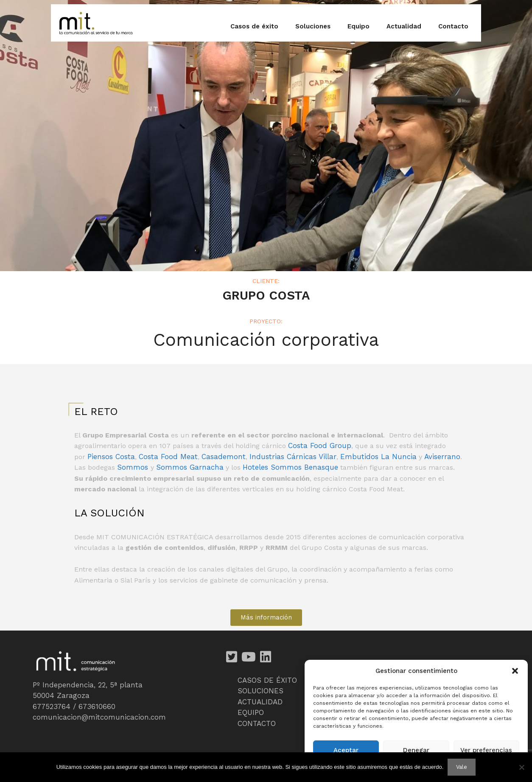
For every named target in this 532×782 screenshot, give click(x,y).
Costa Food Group (320, 446)
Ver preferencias (486, 750)
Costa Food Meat (168, 457)
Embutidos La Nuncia (378, 457)
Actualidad (404, 26)
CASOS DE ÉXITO (267, 680)
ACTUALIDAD (260, 702)
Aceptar (346, 750)
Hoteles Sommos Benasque (290, 467)
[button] (515, 671)
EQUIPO (251, 712)
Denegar (416, 750)
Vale (462, 767)
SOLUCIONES (260, 691)
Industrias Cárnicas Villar (293, 457)
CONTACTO (257, 723)
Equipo (358, 26)
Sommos (134, 467)
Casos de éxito (254, 26)
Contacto (453, 26)
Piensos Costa (111, 457)
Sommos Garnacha (190, 467)
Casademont (224, 457)
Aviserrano (442, 457)
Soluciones (313, 26)
